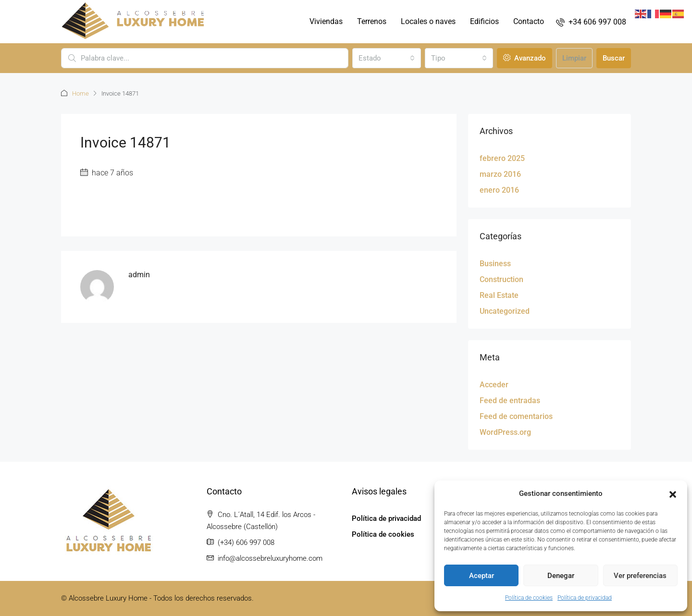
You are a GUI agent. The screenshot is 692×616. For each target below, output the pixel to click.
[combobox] (386, 58)
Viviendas (326, 21)
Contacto (529, 21)
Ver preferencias (640, 576)
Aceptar (482, 576)
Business (495, 264)
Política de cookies (529, 598)
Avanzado (525, 58)
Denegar (561, 576)
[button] (673, 494)
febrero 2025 (502, 158)
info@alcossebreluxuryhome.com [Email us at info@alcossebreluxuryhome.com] (270, 558)
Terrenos (372, 21)
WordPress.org (505, 432)
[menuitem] (591, 22)
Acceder (494, 385)
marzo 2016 (500, 174)
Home (80, 93)
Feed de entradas (510, 400)
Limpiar (574, 58)
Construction (501, 279)
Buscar (614, 58)
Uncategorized (505, 311)
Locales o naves (428, 21)
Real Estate (499, 295)
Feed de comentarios (516, 416)
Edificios (484, 21)
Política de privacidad (585, 598)
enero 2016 (499, 190)
